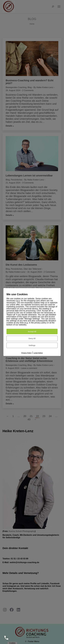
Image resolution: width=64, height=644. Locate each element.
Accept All (32, 331)
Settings (32, 345)
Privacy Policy (26, 353)
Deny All (32, 338)
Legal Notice (38, 353)
